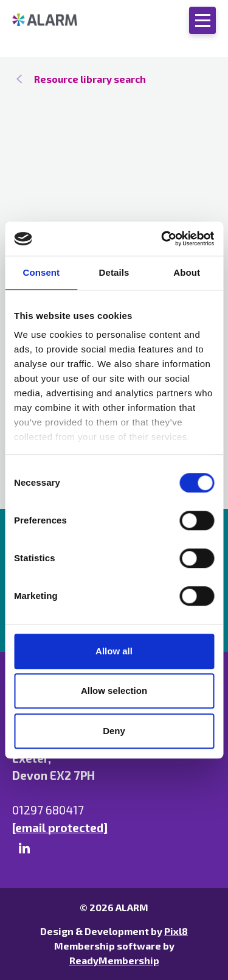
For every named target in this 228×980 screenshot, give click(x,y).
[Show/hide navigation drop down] (202, 20)
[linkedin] (24, 849)
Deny (114, 731)
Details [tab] (114, 272)
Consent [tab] (41, 272)
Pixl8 (176, 931)
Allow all (114, 651)
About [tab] (187, 272)
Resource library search (90, 79)
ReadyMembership (114, 960)
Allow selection (114, 691)
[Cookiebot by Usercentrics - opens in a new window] (162, 239)
